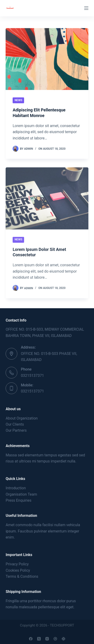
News (18, 101)
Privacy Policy (17, 564)
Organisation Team (21, 494)
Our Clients (15, 424)
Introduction (16, 488)
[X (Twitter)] (39, 639)
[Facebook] (31, 639)
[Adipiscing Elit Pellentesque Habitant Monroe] (47, 59)
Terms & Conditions (22, 576)
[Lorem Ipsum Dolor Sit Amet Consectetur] (47, 202)
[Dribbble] (55, 639)
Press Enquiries (18, 500)
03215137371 (32, 376)
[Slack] (63, 639)
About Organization (22, 418)
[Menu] (86, 8)
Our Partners (16, 430)
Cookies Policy (18, 570)
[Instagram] (47, 639)
